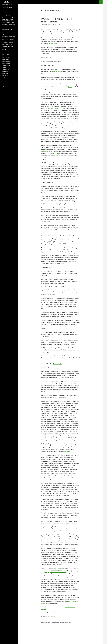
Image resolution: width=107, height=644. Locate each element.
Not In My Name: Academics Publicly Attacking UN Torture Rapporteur (9, 29)
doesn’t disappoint (52, 44)
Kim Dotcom (5, 71)
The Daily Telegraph (66, 622)
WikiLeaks (5, 87)
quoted (65, 32)
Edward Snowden (6, 62)
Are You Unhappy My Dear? (8, 23)
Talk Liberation (6, 81)
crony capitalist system (56, 108)
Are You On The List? (7, 16)
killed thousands (56, 153)
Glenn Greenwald (6, 63)
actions (45, 151)
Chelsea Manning (6, 58)
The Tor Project (6, 83)
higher (70, 87)
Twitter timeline (58, 364)
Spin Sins (96, 2)
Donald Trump (5, 60)
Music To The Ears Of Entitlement (57, 20)
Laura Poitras (5, 73)
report (52, 182)
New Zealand (5, 75)
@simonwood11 (50, 617)
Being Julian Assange (7, 44)
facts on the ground (57, 570)
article (51, 267)
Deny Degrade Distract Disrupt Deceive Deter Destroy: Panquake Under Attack (9, 19)
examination (56, 71)
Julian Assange (6, 69)
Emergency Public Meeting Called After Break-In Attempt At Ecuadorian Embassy (9, 41)
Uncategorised (6, 85)
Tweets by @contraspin (7, 8)
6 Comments (57, 25)
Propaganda (55, 622)
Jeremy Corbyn (46, 622)
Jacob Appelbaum (6, 65)
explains (68, 452)
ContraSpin (6, 2)
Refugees (5, 77)
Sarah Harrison (6, 79)
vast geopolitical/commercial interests (55, 572)
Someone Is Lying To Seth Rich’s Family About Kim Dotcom (8, 48)
